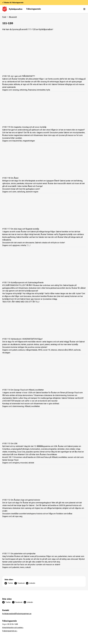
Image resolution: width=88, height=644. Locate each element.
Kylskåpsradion (16, 9)
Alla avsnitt (13, 17)
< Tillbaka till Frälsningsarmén (13, 3)
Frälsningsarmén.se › (10, 631)
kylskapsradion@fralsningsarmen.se (17, 614)
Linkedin (31, 583)
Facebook (20, 583)
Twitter (9, 583)
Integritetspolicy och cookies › (13, 628)
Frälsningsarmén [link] (34, 9)
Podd (4, 17)
